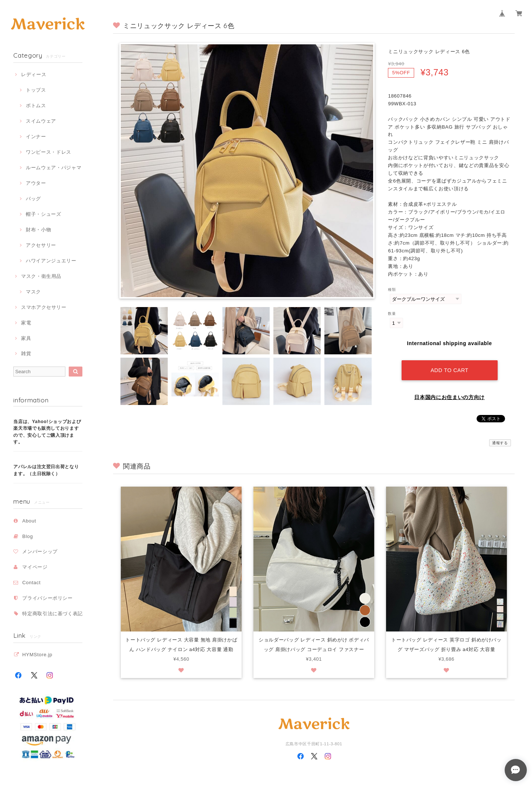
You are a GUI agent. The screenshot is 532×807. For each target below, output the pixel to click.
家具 (26, 338)
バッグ (33, 199)
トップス (36, 90)
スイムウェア (41, 121)
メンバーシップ (40, 551)
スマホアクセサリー (44, 307)
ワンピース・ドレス (49, 152)
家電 (26, 323)
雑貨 (26, 353)
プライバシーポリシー (47, 598)
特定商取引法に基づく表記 (52, 614)
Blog (28, 536)
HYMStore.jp (37, 655)
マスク (33, 292)
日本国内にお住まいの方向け (449, 396)
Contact (31, 583)
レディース (34, 74)
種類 (392, 290)
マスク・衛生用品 (41, 276)
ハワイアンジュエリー (51, 261)
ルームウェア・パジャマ (54, 168)
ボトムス (36, 105)
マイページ (35, 567)
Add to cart (449, 369)
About (29, 521)
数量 (392, 314)
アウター (36, 183)
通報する (500, 441)
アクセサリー (41, 245)
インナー (36, 137)
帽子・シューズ (44, 214)
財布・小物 (38, 230)
